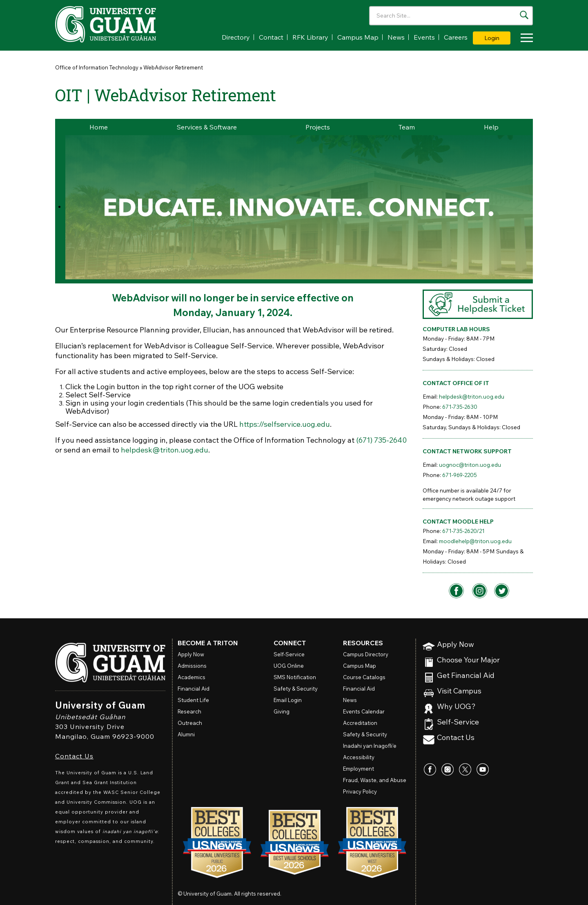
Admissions (192, 666)
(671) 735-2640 (381, 440)
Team (407, 127)
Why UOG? (456, 707)
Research (189, 711)
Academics (192, 677)
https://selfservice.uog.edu (285, 424)
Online (289, 666)
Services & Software (207, 127)
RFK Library (310, 37)
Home (99, 127)
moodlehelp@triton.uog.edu (475, 541)
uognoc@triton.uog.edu (470, 465)
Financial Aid (194, 689)
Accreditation (360, 723)
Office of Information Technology (97, 67)
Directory (236, 37)
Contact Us (74, 756)
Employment (359, 769)
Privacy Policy (360, 791)
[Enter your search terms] (451, 16)
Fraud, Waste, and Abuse (375, 780)
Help (491, 127)
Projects (318, 127)
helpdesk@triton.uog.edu (165, 450)
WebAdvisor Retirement (173, 67)
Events (424, 37)
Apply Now (455, 645)
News (396, 37)
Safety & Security (296, 689)
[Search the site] (524, 15)
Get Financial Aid (466, 676)
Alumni (186, 734)
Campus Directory (366, 654)
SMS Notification (295, 677)
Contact (271, 37)
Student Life (193, 700)
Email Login (288, 700)
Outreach (190, 723)
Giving (282, 711)
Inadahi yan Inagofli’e (370, 746)
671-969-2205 (460, 475)
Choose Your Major (468, 660)
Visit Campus (459, 691)
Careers (456, 37)
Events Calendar (364, 711)
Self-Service (458, 722)
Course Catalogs (364, 677)
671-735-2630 (460, 407)
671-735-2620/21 (463, 531)
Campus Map (358, 37)
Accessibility (359, 757)
